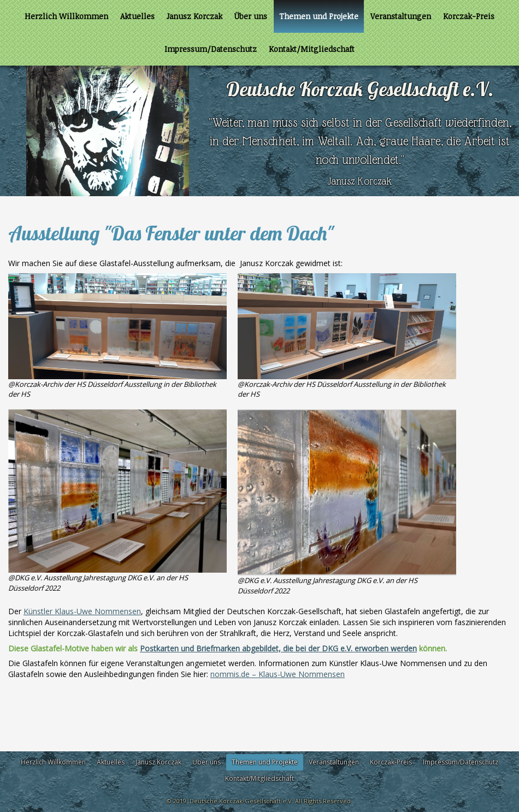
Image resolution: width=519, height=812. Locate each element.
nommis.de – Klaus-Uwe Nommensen (278, 674)
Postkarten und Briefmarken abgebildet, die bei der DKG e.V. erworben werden (278, 648)
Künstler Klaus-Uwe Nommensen (82, 611)
